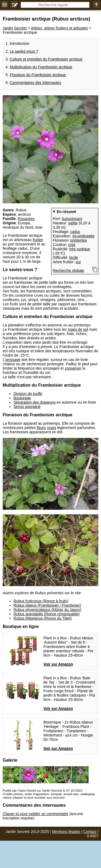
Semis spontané (27, 407)
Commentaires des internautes (35, 83)
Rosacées (26, 219)
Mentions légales (66, 832)
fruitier (38, 240)
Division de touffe (28, 394)
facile (74, 258)
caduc (75, 232)
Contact (90, 832)
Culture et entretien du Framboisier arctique (46, 59)
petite (73, 223)
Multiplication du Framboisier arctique (41, 67)
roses (51, 428)
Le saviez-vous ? (24, 51)
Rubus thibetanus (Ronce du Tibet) (43, 618)
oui (78, 262)
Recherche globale (69, 271)
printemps (79, 240)
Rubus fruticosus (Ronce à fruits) (41, 601)
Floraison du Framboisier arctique (38, 75)
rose (72, 245)
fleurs (41, 428)
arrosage (13, 360)
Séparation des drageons (34, 402)
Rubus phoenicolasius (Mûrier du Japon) (47, 610)
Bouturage (22, 398)
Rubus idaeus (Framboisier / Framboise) (47, 605)
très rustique (80, 249)
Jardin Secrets (15, 28)
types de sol (78, 329)
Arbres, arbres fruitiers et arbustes (60, 28)
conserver (73, 368)
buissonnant (72, 219)
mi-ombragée (83, 236)
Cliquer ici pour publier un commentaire (36, 814)
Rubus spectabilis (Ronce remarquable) (47, 614)
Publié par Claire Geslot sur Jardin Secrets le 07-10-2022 (42, 790)
